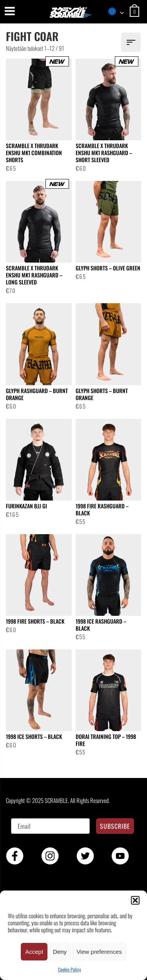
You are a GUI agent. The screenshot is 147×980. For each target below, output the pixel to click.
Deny (60, 952)
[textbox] (118, 12)
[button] (135, 900)
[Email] (50, 826)
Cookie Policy (70, 969)
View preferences (99, 952)
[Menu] (10, 11)
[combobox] (118, 12)
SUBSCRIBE (115, 826)
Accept (34, 952)
